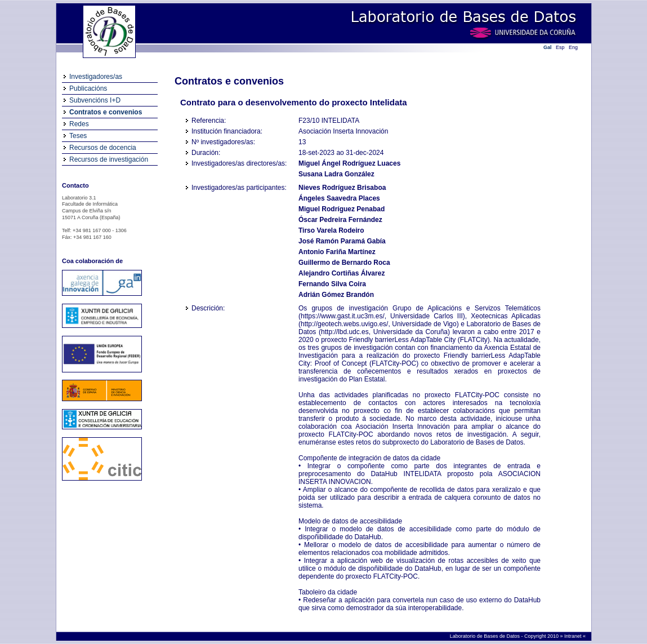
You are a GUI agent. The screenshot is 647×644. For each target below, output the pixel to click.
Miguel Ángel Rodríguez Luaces (349, 163)
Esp (560, 47)
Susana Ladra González (336, 174)
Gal (548, 47)
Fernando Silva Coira (332, 284)
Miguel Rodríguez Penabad (342, 209)
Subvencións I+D (95, 100)
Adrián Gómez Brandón (336, 295)
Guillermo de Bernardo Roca (344, 263)
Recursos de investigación (109, 159)
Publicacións (88, 88)
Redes (79, 124)
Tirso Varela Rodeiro (331, 230)
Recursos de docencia (103, 148)
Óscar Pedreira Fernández (340, 220)
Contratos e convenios (106, 112)
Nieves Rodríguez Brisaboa (342, 188)
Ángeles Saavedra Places (339, 198)
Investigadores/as (96, 77)
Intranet (574, 636)
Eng (573, 47)
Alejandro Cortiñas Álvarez (342, 273)
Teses (78, 136)
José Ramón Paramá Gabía (342, 241)
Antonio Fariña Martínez (337, 252)
